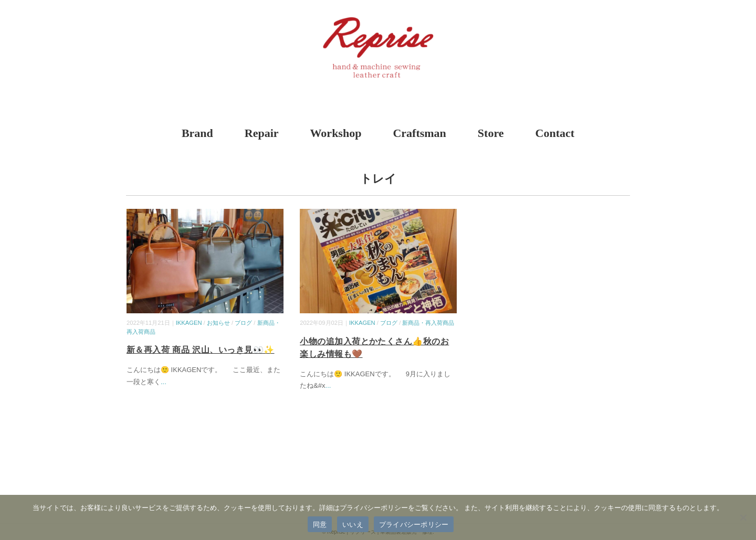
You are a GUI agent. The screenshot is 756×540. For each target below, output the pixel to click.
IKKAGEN (189, 323)
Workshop (336, 133)
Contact (555, 133)
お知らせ (218, 323)
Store (491, 133)
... (164, 382)
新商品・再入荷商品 (428, 323)
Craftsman (419, 133)
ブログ (243, 323)
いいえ (353, 525)
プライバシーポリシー (414, 525)
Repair (262, 133)
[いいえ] (743, 517)
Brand (197, 133)
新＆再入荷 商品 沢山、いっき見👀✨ (201, 350)
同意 (320, 525)
